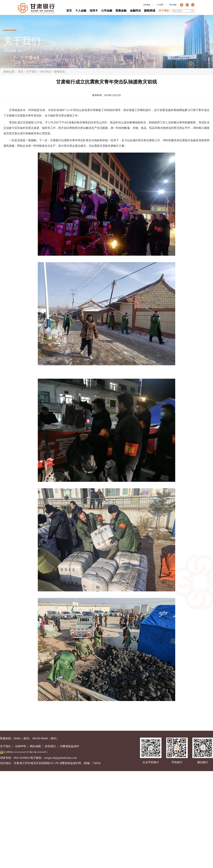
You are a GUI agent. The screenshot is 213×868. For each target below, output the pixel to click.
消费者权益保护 (70, 746)
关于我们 (164, 11)
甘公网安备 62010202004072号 (14, 752)
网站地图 (35, 746)
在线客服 (147, 5)
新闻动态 (60, 72)
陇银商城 (150, 11)
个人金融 (81, 11)
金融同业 (135, 11)
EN (187, 5)
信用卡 (94, 11)
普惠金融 (121, 11)
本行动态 (46, 72)
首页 (69, 11)
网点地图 (173, 5)
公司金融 (107, 11)
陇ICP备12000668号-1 (39, 752)
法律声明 (20, 746)
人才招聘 (160, 5)
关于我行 (5, 746)
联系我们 (51, 746)
